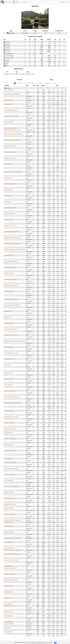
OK (55, 643)
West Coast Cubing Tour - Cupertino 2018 (13, 550)
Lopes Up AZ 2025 (8, 178)
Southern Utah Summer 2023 (10, 429)
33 (42, 56)
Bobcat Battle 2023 (8, 459)
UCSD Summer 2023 (8, 385)
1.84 (49, 44)
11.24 (49, 66)
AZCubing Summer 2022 (9, 498)
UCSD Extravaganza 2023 (10, 359)
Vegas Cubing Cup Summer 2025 (11, 116)
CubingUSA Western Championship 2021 (13, 520)
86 (7, 74)
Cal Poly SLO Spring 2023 (10, 423)
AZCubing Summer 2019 (9, 532)
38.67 (49, 56)
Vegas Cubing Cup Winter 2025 (11, 184)
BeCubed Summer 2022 (9, 492)
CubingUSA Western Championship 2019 (13, 538)
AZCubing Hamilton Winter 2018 (11, 560)
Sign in (67, 2)
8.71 (42, 58)
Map (52, 80)
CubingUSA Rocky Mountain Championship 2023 (14, 341)
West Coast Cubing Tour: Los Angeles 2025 (13, 134)
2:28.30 (49, 52)
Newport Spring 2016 (9, 622)
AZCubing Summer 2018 (9, 548)
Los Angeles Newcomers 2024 (11, 279)
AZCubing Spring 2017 (9, 586)
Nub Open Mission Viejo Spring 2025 (12, 140)
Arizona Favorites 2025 (9, 90)
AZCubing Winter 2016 (9, 624)
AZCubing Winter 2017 (9, 592)
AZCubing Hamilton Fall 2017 (10, 568)
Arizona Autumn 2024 (9, 220)
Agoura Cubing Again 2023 (10, 391)
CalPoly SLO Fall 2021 (9, 522)
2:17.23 (41, 52)
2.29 (42, 62)
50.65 (49, 60)
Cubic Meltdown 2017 (9, 566)
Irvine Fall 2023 (7, 365)
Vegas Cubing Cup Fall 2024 (10, 208)
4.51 (49, 64)
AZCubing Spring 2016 (9, 616)
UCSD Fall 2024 (7, 202)
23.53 (42, 46)
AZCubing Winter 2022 (9, 480)
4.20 (49, 62)
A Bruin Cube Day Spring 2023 (10, 463)
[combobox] (53, 2)
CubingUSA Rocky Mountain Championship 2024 (14, 250)
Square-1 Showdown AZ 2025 (10, 128)
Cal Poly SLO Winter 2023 (10, 475)
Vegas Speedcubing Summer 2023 (11, 417)
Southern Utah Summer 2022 (10, 504)
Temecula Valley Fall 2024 (10, 214)
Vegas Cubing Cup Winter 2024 (11, 299)
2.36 (42, 64)
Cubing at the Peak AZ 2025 (10, 158)
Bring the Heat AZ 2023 (9, 379)
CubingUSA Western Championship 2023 (13, 403)
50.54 (49, 48)
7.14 (49, 42)
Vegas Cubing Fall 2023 (9, 347)
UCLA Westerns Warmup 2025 (11, 110)
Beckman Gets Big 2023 (9, 323)
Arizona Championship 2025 (10, 146)
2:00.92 (41, 54)
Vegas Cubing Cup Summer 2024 (11, 232)
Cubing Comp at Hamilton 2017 (11, 580)
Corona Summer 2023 (9, 373)
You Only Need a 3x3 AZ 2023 (10, 451)
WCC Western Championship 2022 (11, 486)
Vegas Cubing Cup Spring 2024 (11, 261)
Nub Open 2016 (7, 628)
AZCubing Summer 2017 (9, 574)
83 (28, 74)
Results (20, 80)
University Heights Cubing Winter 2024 (12, 305)
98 (17, 74)
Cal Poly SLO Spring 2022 (10, 514)
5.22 (42, 42)
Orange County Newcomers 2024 (11, 285)
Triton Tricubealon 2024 (9, 291)
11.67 (49, 58)
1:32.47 (49, 50)
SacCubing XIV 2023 (9, 433)
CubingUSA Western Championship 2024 (13, 238)
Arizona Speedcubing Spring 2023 (11, 469)
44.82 (42, 60)
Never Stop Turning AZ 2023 (10, 439)
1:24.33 (41, 50)
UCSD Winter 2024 (8, 311)
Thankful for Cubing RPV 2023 (11, 335)
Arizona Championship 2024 (10, 267)
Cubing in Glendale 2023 (9, 411)
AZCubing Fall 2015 (8, 632)
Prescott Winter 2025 (9, 190)
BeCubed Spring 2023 (9, 445)
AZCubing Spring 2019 (9, 542)
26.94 (49, 46)
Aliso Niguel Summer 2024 (10, 226)
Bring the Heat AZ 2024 (9, 256)
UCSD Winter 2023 (8, 317)
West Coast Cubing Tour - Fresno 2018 (12, 554)
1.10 (42, 44)
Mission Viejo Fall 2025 (9, 100)
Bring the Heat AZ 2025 (9, 122)
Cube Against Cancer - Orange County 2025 (13, 172)
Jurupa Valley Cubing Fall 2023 (11, 353)
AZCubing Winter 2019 (9, 526)
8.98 (42, 66)
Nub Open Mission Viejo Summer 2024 (12, 244)
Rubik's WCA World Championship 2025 (12, 130)
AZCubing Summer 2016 (9, 606)
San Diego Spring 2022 (9, 508)
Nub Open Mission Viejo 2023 (10, 329)
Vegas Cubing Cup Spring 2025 (11, 152)
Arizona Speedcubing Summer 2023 (12, 397)
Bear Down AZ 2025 (8, 104)
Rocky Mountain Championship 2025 (12, 94)
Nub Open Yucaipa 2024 (9, 273)
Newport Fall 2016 (8, 604)
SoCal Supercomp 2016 (9, 612)
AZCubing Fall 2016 (8, 598)
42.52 (42, 48)
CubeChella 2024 (8, 196)
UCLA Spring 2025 (8, 164)
